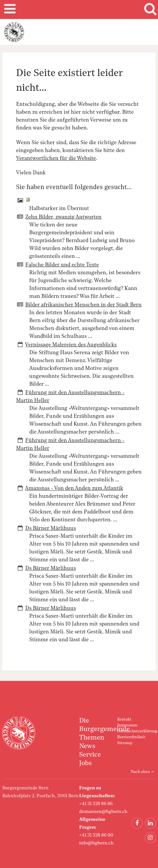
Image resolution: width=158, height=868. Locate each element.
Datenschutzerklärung (137, 731)
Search (149, 10)
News (87, 746)
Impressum (127, 725)
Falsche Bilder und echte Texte (62, 265)
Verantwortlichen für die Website (56, 159)
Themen (92, 738)
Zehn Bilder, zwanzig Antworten (63, 217)
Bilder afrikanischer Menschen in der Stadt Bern (83, 305)
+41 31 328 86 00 (96, 835)
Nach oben (140, 772)
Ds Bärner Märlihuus (51, 529)
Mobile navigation (9, 10)
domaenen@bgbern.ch (103, 812)
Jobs (85, 763)
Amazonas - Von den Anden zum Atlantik (74, 489)
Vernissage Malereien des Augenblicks (71, 345)
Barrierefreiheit (131, 737)
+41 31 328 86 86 (96, 804)
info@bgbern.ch (96, 843)
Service (90, 755)
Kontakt (124, 720)
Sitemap (125, 743)
